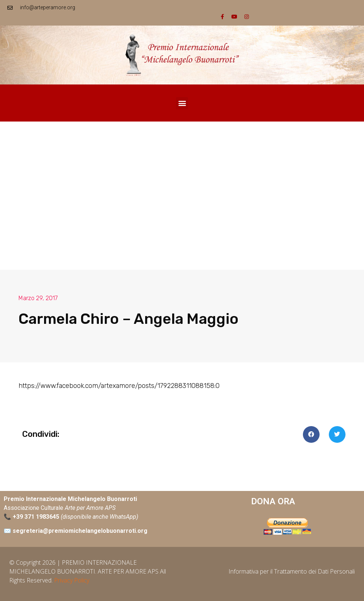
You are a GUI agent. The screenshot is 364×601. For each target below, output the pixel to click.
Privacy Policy (72, 580)
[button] (182, 103)
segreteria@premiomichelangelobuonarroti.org (80, 531)
